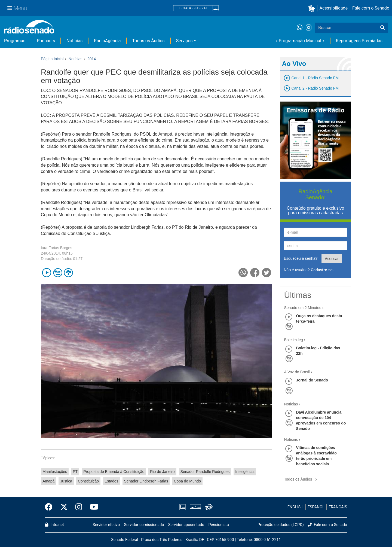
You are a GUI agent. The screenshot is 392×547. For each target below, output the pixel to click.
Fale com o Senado (371, 8)
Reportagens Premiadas (359, 41)
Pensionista (219, 525)
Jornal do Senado (312, 380)
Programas (15, 41)
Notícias (74, 41)
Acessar (332, 259)
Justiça (66, 481)
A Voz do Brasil (297, 372)
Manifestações (55, 472)
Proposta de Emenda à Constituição (114, 472)
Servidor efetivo (106, 525)
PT (75, 472)
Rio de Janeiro (162, 472)
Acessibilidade (334, 8)
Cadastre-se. (322, 270)
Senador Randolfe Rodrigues (205, 472)
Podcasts (46, 41)
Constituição (88, 481)
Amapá (48, 481)
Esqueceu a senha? (301, 258)
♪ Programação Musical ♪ (300, 41)
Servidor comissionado (144, 525)
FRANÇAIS (338, 507)
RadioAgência (107, 41)
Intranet (54, 525)
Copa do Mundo (187, 481)
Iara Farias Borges (56, 248)
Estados (111, 481)
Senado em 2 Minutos (303, 308)
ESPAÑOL (316, 507)
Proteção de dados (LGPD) (281, 525)
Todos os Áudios (148, 41)
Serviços (184, 41)
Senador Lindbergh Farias (146, 481)
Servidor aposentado (186, 525)
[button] (313, 8)
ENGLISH (295, 507)
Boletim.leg (294, 340)
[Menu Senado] (17, 8)
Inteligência (245, 472)
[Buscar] (382, 28)
